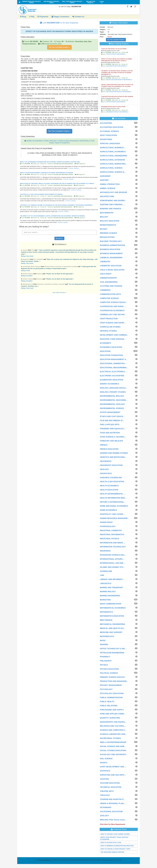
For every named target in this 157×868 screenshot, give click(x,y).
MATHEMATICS (106, 612)
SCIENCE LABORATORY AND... (113, 734)
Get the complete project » (59, 47)
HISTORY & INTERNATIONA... (112, 502)
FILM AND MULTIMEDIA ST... (112, 421)
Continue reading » (74, 168)
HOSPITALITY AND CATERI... (112, 514)
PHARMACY (105, 657)
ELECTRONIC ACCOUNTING (112, 376)
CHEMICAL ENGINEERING (111, 258)
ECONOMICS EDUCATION (111, 347)
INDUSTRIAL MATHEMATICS (112, 535)
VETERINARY (106, 807)
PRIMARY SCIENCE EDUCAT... (113, 677)
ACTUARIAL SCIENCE (109, 131)
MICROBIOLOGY (107, 636)
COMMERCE (105, 290)
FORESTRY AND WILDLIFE (111, 441)
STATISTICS (105, 771)
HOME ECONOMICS (108, 510)
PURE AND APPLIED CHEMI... (113, 714)
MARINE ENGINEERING (110, 596)
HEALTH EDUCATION (109, 490)
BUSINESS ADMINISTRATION (112, 245)
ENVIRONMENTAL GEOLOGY (112, 404)
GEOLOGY (104, 469)
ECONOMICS (105, 343)
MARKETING (105, 600)
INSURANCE (105, 551)
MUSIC (103, 641)
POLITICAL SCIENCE (109, 673)
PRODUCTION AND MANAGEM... (114, 681)
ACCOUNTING (106, 123)
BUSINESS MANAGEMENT (111, 254)
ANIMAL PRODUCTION (110, 184)
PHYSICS (104, 665)
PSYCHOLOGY (106, 689)
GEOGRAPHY (106, 461)
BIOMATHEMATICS (108, 225)
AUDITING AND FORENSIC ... (112, 205)
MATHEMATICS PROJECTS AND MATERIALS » (118, 112)
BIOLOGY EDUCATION (110, 221)
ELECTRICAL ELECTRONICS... (113, 372)
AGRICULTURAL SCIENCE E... (113, 172)
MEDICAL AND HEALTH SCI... (113, 628)
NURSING (104, 645)
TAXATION (104, 779)
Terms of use (118, 860)
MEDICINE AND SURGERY (111, 632)
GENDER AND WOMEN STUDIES (114, 453)
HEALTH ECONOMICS (109, 486)
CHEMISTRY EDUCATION (111, 266)
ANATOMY (104, 180)
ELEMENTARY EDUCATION (112, 380)
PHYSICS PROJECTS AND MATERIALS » (116, 54)
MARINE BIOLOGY (108, 592)
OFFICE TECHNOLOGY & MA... (113, 649)
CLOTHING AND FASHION (111, 286)
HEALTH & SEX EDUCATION (112, 482)
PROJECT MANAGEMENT (111, 685)
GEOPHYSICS (106, 473)
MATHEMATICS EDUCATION (112, 616)
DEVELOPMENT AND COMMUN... (114, 335)
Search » (59, 238)
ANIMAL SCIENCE (108, 188)
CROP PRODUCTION (109, 319)
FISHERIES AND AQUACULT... (113, 429)
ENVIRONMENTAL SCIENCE (112, 408)
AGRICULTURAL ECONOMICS (113, 152)
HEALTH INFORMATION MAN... (113, 498)
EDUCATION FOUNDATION (111, 355)
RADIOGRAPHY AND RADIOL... (113, 722)
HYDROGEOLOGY (108, 526)
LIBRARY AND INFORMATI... (112, 579)
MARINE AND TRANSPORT (111, 588)
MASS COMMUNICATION (111, 604)
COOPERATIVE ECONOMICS (112, 311)
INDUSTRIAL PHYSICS (110, 539)
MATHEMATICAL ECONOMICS (113, 608)
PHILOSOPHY (106, 661)
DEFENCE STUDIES (108, 331)
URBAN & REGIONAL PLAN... (113, 803)
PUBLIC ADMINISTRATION (111, 698)
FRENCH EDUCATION (109, 449)
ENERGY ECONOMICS (110, 384)
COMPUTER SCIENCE (109, 298)
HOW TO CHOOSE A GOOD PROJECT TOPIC (115, 849)
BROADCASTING (107, 237)
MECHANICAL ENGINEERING (113, 624)
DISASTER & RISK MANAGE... (113, 339)
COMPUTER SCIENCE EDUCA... (114, 302)
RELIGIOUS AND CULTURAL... (113, 726)
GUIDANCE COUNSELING (111, 478)
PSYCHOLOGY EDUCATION (112, 693)
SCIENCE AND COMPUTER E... (113, 730)
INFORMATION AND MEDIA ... (112, 543)
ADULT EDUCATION (108, 135)
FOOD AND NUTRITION (110, 433)
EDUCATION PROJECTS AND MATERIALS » (117, 66)
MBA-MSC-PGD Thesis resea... (113, 820)
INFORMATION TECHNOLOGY (113, 547)
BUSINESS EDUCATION (110, 249)
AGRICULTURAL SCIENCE (111, 168)
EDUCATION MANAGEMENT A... (114, 359)
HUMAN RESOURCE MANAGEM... (114, 518)
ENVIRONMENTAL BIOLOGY (112, 396)
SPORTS (104, 763)
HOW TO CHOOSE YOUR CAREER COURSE (115, 834)
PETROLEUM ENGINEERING (112, 653)
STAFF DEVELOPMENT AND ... (113, 767)
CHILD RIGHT (106, 274)
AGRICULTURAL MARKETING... (113, 164)
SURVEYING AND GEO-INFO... (113, 775)
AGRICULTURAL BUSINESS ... (113, 148)
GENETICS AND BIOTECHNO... (113, 457)
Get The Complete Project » (59, 131)
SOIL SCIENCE (106, 759)
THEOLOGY (105, 795)
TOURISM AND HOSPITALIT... (112, 799)
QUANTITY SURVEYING (110, 718)
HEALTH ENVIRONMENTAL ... (113, 494)
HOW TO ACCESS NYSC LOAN (111, 842)
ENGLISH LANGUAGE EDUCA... (114, 388)
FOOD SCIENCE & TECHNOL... (113, 437)
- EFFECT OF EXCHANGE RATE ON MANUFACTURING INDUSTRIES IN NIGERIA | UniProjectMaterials (77, 860)
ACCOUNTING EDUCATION (112, 127)
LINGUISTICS (106, 583)
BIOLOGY (104, 217)
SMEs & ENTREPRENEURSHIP (113, 742)
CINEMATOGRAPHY (108, 278)
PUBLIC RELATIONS (109, 706)
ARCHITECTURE (107, 196)
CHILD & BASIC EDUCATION (112, 270)
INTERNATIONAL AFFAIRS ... (112, 559)
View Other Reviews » (59, 293)
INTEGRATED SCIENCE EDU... (113, 555)
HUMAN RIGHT (106, 522)
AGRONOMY (105, 176)
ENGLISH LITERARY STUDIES (113, 392)
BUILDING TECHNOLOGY (111, 241)
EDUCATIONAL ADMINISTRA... (113, 363)
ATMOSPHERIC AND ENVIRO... (113, 201)
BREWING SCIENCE (109, 233)
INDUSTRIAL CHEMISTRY (111, 531)
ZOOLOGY (104, 816)
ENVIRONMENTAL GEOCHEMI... (114, 400)
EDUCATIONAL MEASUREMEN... (114, 368)
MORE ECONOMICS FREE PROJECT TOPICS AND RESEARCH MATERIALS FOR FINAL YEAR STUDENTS (61, 142)
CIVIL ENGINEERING (109, 282)
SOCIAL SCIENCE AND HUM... (113, 746)
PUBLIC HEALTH (107, 702)
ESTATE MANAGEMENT (110, 412)
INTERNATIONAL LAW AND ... (113, 563)
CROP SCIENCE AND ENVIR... (113, 323)
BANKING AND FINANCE (111, 209)
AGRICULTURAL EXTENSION (112, 160)
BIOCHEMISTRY (107, 213)
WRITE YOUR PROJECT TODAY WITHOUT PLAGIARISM (114, 838)
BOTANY (104, 229)
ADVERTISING (106, 139)
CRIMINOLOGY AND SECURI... (113, 315)
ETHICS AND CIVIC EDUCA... (112, 416)
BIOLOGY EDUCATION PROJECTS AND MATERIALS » (119, 80)
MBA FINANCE (106, 620)
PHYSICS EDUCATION (109, 669)
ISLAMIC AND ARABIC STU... (112, 567)
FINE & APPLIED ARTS (110, 425)
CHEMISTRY (105, 262)
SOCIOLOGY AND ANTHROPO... (114, 755)
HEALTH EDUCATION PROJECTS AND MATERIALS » (119, 92)
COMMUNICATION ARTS (110, 294)
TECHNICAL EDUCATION (111, 787)
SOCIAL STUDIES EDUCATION (113, 751)
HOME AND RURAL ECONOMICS (114, 506)
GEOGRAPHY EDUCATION (111, 465)
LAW (102, 575)
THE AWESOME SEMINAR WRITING (112, 852)
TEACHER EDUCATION (110, 783)
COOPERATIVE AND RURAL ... (113, 306)
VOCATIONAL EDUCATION (111, 812)
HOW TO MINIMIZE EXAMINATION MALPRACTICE (117, 846)
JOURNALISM (106, 571)
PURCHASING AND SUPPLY (112, 710)
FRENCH (104, 445)
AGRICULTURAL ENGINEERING (114, 156)
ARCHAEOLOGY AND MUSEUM (113, 192)
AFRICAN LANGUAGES (110, 144)
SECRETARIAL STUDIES (110, 738)
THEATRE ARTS (107, 791)
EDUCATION (105, 351)
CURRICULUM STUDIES (110, 327)
